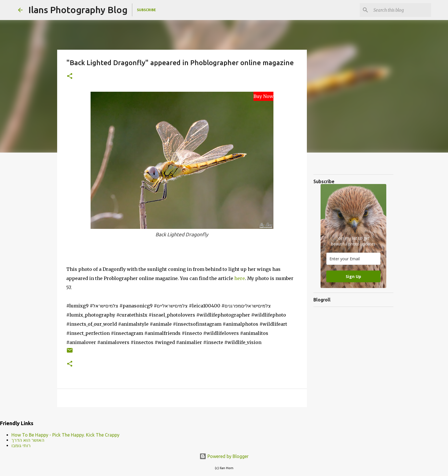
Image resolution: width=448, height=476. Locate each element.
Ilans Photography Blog (78, 10)
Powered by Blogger (224, 456)
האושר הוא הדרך (28, 440)
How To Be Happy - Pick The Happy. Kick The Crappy (65, 435)
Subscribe (146, 10)
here (240, 278)
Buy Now (263, 96)
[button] (70, 76)
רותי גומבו (21, 445)
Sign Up (353, 276)
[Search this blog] (401, 10)
